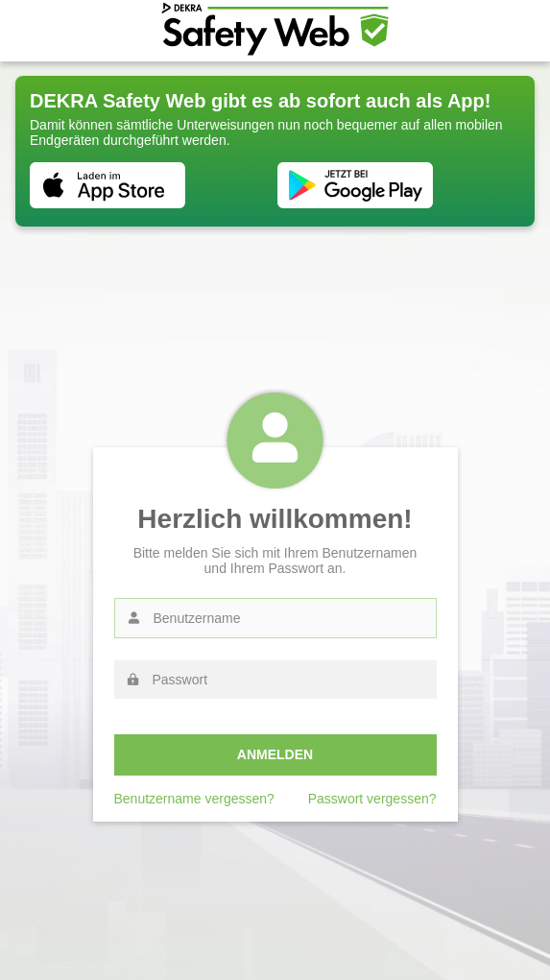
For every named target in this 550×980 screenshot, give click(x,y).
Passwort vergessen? (372, 799)
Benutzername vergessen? (194, 799)
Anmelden (275, 754)
